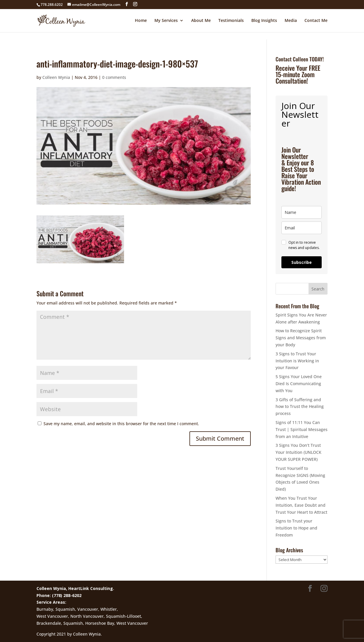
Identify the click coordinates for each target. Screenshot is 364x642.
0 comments (114, 77)
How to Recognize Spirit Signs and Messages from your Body (301, 338)
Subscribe (302, 262)
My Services (166, 21)
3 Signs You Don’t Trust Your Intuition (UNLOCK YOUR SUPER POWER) (298, 452)
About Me (201, 21)
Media (291, 21)
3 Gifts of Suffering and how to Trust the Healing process (300, 407)
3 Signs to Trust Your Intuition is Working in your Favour (297, 361)
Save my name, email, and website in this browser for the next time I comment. (121, 424)
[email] (302, 228)
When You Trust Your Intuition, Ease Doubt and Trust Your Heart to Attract (301, 505)
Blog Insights (264, 21)
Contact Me (316, 21)
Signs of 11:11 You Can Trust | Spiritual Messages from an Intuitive (302, 429)
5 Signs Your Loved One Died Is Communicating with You (299, 384)
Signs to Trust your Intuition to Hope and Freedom (296, 528)
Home (141, 21)
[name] (302, 212)
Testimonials (231, 21)
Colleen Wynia (56, 77)
